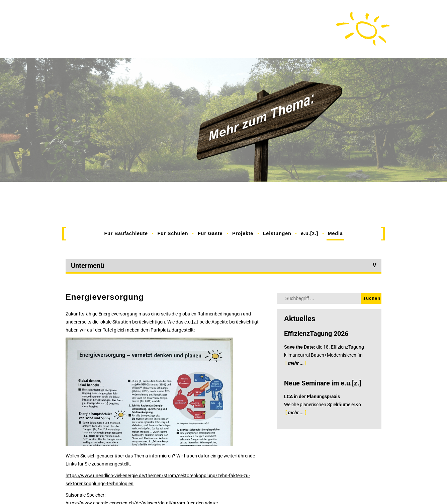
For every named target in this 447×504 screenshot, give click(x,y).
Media (335, 233)
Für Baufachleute (126, 233)
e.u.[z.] (309, 233)
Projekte (243, 233)
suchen (372, 298)
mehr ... (296, 363)
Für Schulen (173, 233)
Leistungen (277, 233)
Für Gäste (210, 233)
